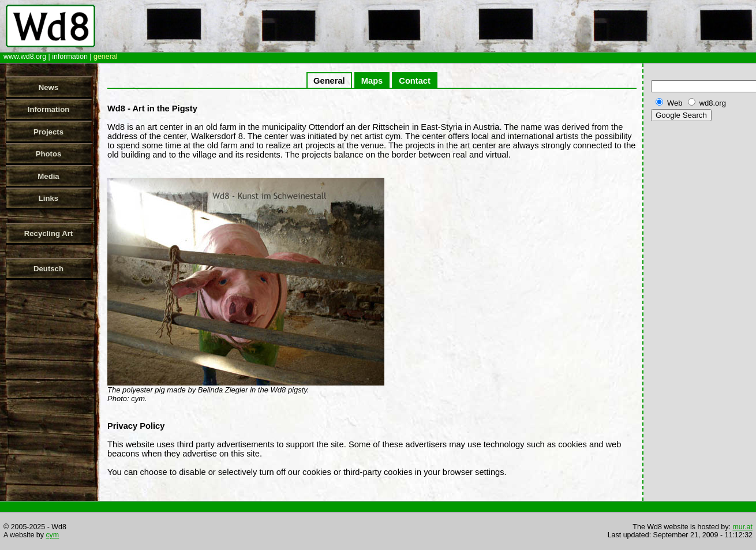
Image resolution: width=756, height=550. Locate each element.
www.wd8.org (25, 57)
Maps (372, 81)
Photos (49, 154)
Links (48, 198)
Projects (48, 132)
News (48, 87)
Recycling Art (49, 233)
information (70, 57)
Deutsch (48, 269)
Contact (415, 81)
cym (52, 535)
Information (49, 109)
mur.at (742, 527)
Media (48, 176)
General (329, 81)
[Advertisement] (701, 305)
